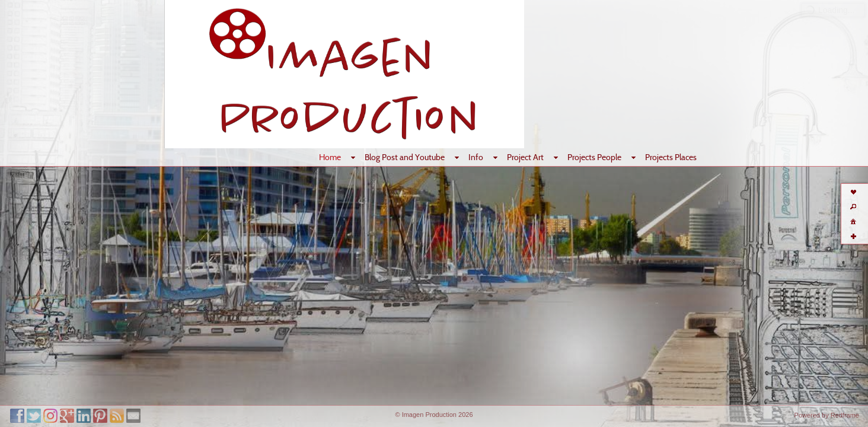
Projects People (594, 157)
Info (476, 157)
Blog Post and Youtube (405, 157)
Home (330, 157)
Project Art (525, 157)
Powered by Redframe (827, 415)
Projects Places (671, 157)
